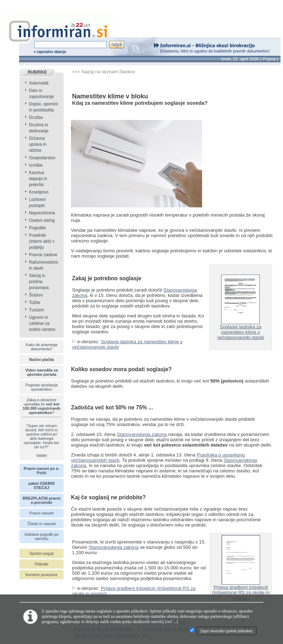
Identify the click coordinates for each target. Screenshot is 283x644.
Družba (36, 117)
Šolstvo (36, 295)
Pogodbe (37, 228)
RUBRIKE (37, 72)
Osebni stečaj (42, 220)
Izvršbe (36, 165)
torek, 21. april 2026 (240, 59)
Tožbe (35, 303)
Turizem (37, 310)
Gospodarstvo (42, 158)
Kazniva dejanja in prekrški (38, 179)
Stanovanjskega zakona (142, 434)
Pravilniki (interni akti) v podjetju (42, 241)
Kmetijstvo (39, 192)
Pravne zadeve (43, 255)
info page (10, 4)
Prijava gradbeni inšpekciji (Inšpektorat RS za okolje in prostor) (241, 590)
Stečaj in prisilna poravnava (39, 282)
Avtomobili (39, 83)
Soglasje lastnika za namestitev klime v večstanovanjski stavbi (241, 330)
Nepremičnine (42, 213)
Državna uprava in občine (38, 144)
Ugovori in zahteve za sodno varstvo (42, 323)
